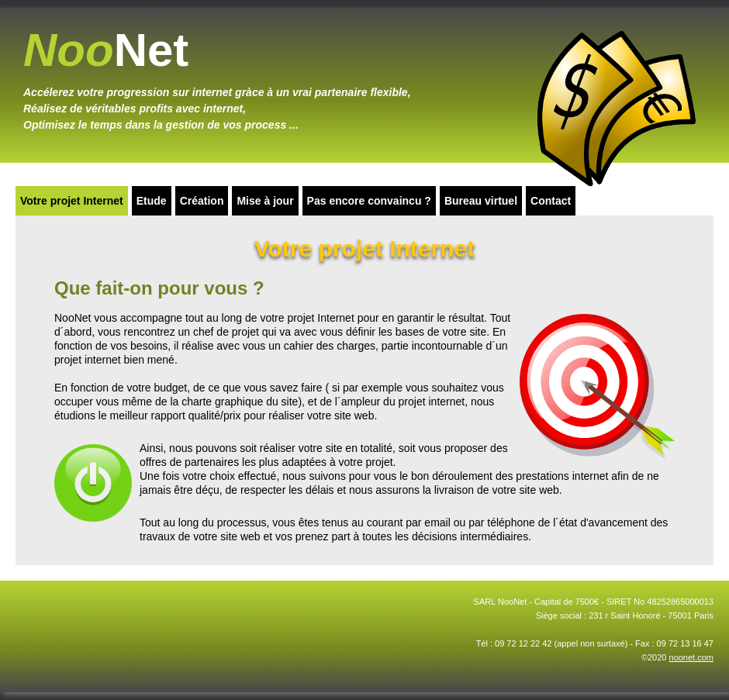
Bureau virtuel (481, 201)
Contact (551, 201)
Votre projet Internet (72, 201)
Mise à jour (265, 201)
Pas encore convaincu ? (369, 201)
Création (202, 201)
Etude (152, 201)
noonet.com (691, 657)
